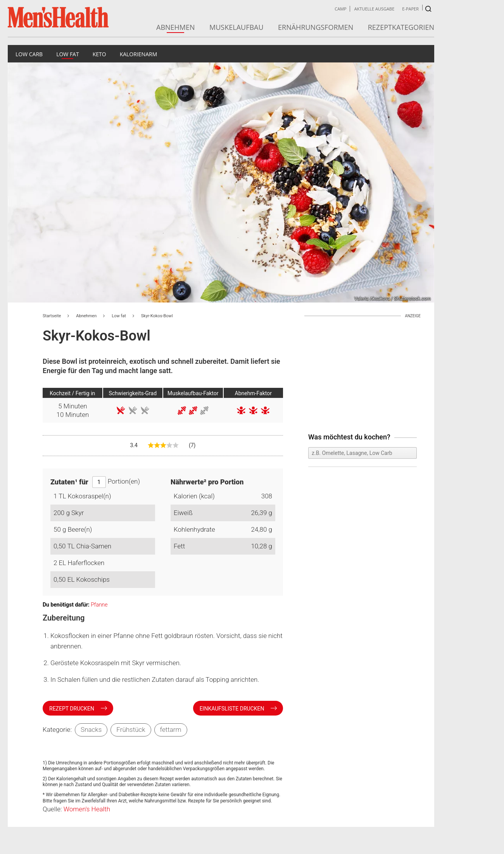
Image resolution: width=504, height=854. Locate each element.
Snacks (91, 730)
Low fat (68, 54)
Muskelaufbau (236, 27)
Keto (99, 54)
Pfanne (99, 605)
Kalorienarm (139, 54)
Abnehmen (176, 27)
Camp (340, 9)
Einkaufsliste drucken (233, 709)
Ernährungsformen (316, 27)
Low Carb (29, 54)
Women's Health (87, 809)
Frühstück (131, 730)
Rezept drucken (72, 709)
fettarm (171, 730)
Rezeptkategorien (401, 27)
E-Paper (410, 9)
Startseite (52, 316)
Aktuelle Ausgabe (375, 9)
